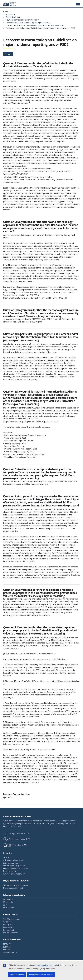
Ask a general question (13, 860)
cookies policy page (45, 965)
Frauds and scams (11, 933)
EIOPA (6, 944)
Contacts (7, 857)
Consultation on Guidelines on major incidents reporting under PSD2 (35, 25)
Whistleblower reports (13, 874)
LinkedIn (10, 902)
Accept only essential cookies (41, 975)
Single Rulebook (13, 17)
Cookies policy (9, 930)
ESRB (5, 950)
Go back (8, 54)
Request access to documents (16, 868)
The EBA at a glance (12, 919)
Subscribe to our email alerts (15, 885)
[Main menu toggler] (78, 4)
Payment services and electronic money (23, 20)
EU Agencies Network (15, 839)
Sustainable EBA (15, 845)
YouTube (10, 908)
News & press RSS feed (13, 888)
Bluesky (9, 899)
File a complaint (10, 871)
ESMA (6, 947)
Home (6, 12)
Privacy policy (9, 925)
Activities (10, 14)
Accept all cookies (17, 975)
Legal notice (8, 927)
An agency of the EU (15, 834)
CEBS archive (9, 952)
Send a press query (11, 863)
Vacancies (7, 922)
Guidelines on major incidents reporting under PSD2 (28, 23)
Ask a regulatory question (14, 866)
